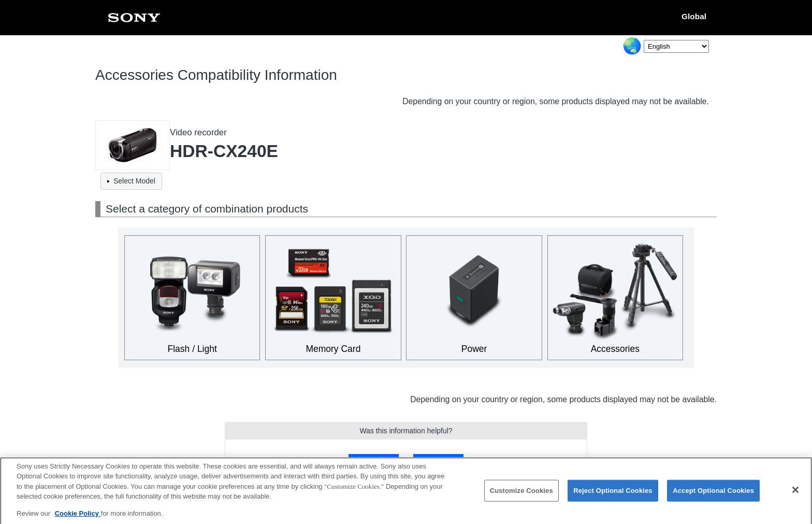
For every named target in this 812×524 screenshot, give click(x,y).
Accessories (615, 349)
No (438, 461)
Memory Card (333, 349)
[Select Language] (676, 46)
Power (474, 349)
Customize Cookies (521, 495)
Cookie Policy (78, 518)
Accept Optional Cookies (713, 495)
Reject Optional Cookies (613, 495)
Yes (374, 461)
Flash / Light (192, 349)
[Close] (795, 495)
